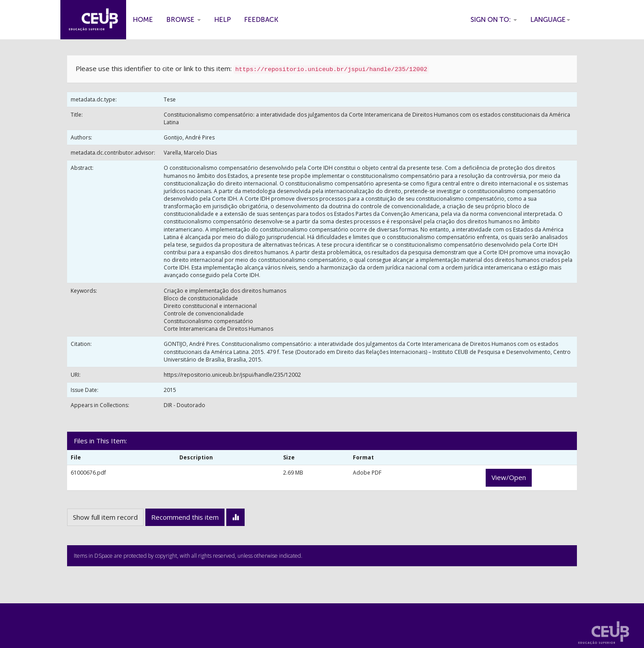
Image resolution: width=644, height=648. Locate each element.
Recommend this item (185, 517)
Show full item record (105, 517)
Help (222, 20)
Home (143, 20)
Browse (184, 20)
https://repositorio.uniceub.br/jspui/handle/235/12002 (232, 375)
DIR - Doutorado (184, 405)
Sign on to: (494, 20)
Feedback (261, 20)
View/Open (509, 477)
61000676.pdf (88, 473)
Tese (170, 99)
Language (550, 20)
